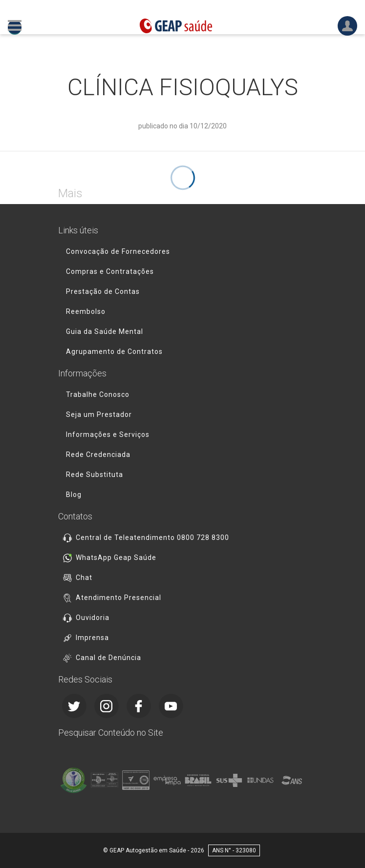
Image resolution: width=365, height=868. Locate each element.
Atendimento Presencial (118, 598)
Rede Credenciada (98, 455)
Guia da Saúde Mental (105, 331)
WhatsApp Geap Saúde (116, 558)
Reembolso (86, 311)
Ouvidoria (93, 618)
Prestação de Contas (103, 291)
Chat (84, 578)
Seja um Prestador (99, 414)
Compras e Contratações (110, 271)
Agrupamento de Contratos (114, 351)
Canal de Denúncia (108, 658)
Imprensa (92, 638)
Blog (74, 495)
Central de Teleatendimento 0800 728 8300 (152, 537)
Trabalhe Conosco (98, 394)
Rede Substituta (95, 475)
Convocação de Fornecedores (118, 251)
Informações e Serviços (108, 434)
